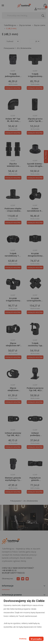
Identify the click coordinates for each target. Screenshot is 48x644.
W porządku (36, 639)
